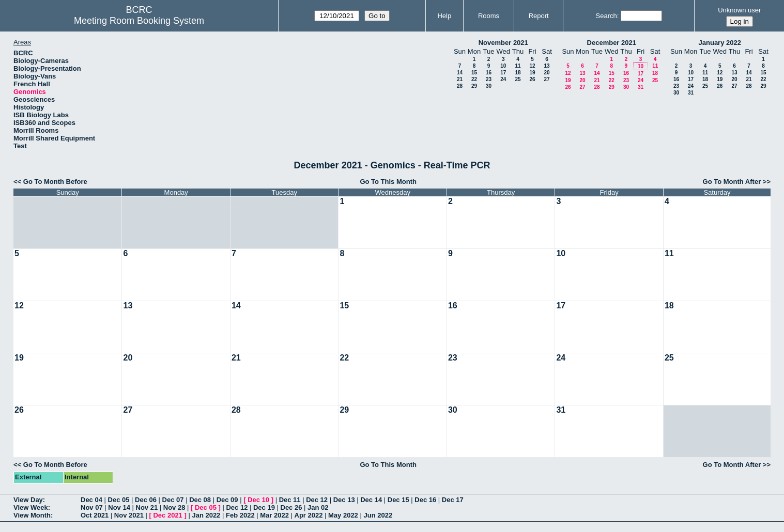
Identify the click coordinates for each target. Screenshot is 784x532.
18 (518, 73)
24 (503, 79)
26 (532, 79)
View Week (31, 507)
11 (518, 66)
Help (444, 16)
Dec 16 (425, 500)
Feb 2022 (240, 515)
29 (474, 86)
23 (489, 79)
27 (547, 79)
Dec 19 (264, 507)
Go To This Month (388, 182)
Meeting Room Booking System (139, 21)
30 (489, 86)
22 (474, 79)
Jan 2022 (206, 515)
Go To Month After (732, 182)
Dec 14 (371, 500)
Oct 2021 (95, 515)
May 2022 (343, 515)
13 (547, 66)
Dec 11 (290, 500)
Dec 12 (317, 500)
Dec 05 (119, 500)
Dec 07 (173, 500)
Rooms (489, 16)
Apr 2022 (309, 515)
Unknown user (739, 10)
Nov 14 (119, 507)
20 (547, 73)
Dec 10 (258, 500)
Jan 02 (318, 507)
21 (460, 79)
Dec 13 (344, 500)
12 (532, 66)
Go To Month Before (55, 182)
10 (503, 66)
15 (474, 73)
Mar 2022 (274, 515)
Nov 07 (92, 507)
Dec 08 (200, 500)
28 (460, 86)
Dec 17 (453, 500)
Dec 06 (146, 500)
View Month (32, 515)
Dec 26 (291, 507)
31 (641, 87)
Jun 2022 (378, 515)
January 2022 (720, 43)
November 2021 (503, 43)
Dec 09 (227, 500)
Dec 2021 (167, 515)
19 (532, 73)
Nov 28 (174, 507)
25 (518, 79)
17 (503, 73)
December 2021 (612, 43)
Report (539, 16)
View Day (28, 500)
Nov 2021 (129, 515)
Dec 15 (398, 500)
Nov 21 (147, 507)
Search (606, 16)
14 (460, 73)
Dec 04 (91, 500)
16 (489, 73)
